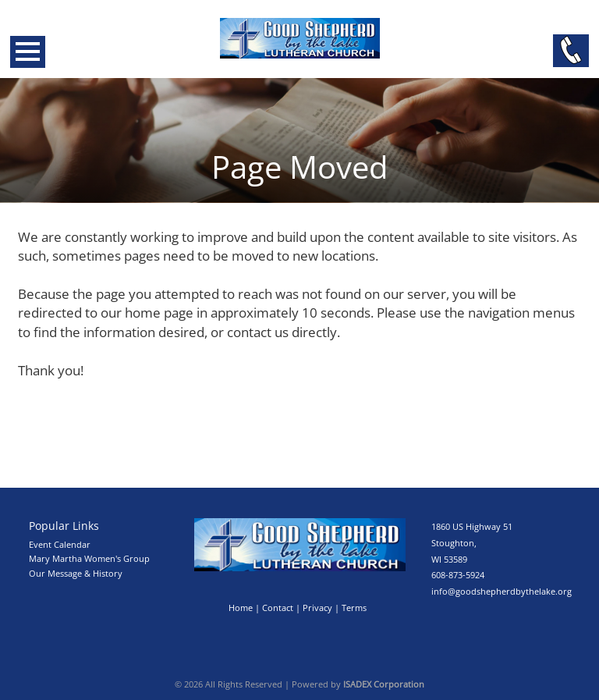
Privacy (317, 608)
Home (241, 608)
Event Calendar (60, 544)
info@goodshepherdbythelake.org (502, 591)
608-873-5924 (458, 575)
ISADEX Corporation (384, 684)
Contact (278, 608)
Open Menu (28, 52)
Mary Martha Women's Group (89, 558)
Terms (354, 608)
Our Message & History (76, 573)
